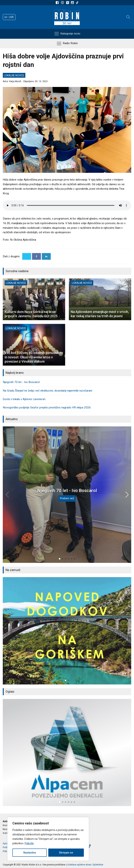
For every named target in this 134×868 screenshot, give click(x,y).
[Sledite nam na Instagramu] (63, 3)
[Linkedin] (46, 256)
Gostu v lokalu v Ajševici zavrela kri (24, 399)
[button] (9, 17)
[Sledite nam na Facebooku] (58, 3)
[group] (67, 631)
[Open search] (128, 17)
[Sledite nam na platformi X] (68, 3)
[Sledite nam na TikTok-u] (77, 3)
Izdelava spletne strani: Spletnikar (85, 865)
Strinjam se (66, 853)
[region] (48, 839)
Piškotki (29, 843)
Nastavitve (30, 853)
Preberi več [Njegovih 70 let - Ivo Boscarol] (67, 498)
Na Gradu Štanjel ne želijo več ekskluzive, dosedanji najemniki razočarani (47, 391)
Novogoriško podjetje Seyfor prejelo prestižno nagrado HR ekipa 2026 (47, 407)
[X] (27, 256)
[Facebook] (36, 256)
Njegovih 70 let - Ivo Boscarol (21, 382)
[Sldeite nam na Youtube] (73, 3)
